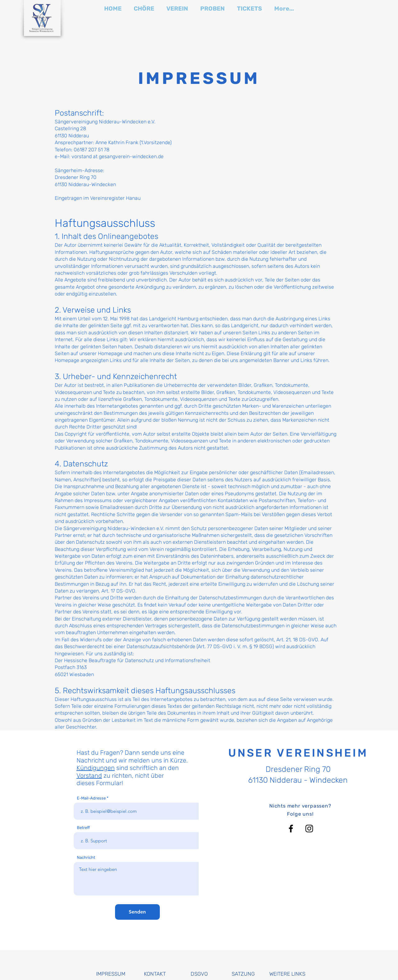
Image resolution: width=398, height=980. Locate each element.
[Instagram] (309, 829)
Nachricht (86, 857)
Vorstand (89, 776)
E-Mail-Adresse (91, 798)
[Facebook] (291, 829)
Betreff (83, 828)
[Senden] (137, 912)
